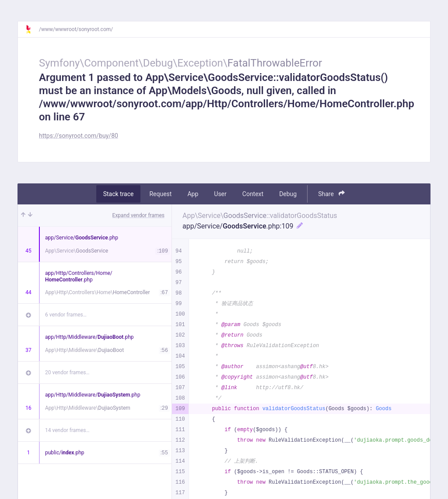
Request (160, 194)
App (193, 194)
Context (253, 194)
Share (331, 194)
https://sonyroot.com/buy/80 (79, 136)
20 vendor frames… (67, 372)
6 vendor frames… (66, 315)
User (220, 194)
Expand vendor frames (138, 215)
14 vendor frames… (67, 430)
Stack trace (119, 194)
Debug (288, 194)
